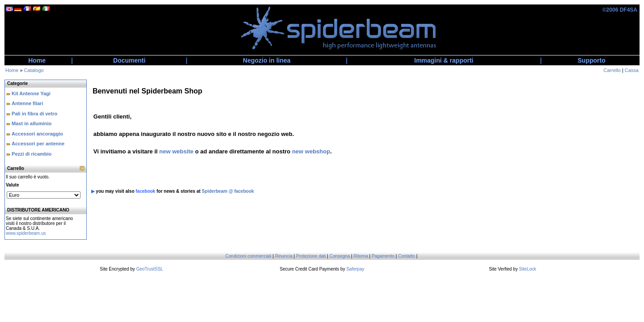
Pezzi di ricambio (32, 154)
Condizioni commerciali (248, 256)
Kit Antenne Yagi (31, 93)
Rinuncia (284, 256)
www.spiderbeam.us (26, 233)
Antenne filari (27, 103)
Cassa (632, 70)
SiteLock (527, 269)
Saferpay (355, 269)
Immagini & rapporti (444, 60)
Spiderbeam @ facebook (228, 191)
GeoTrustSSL (149, 269)
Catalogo (34, 70)
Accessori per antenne (38, 144)
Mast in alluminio (32, 123)
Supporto (592, 60)
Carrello (612, 70)
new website (176, 151)
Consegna (340, 256)
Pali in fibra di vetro (34, 114)
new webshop (311, 151)
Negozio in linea (267, 60)
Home (37, 60)
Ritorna (360, 256)
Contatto (407, 256)
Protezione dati (311, 256)
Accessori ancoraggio (37, 134)
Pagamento (383, 256)
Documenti (129, 60)
